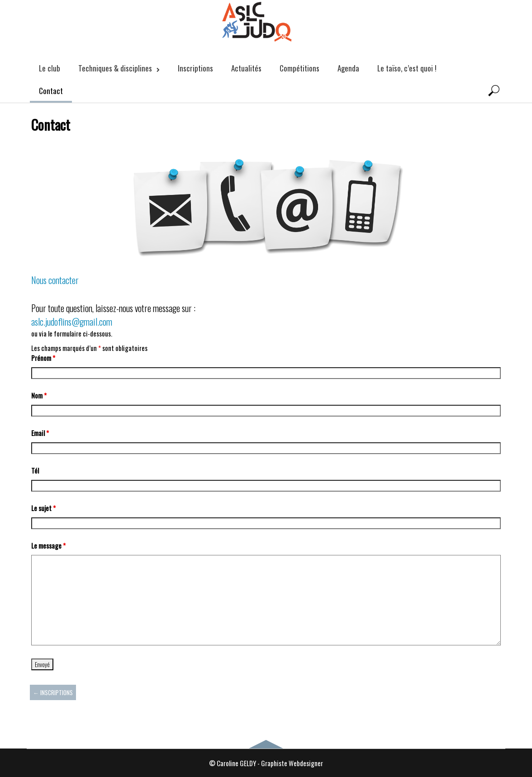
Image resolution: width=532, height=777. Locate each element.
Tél (35, 470)
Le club (50, 68)
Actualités (246, 68)
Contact (51, 91)
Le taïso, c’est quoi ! (407, 68)
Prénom (43, 358)
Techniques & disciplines (119, 68)
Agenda (348, 68)
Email (40, 433)
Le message (48, 545)
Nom (39, 395)
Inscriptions (195, 68)
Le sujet (43, 508)
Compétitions (299, 68)
